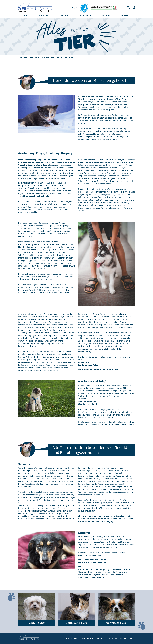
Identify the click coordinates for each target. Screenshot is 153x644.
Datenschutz (113, 638)
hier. (36, 212)
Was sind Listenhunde (88, 404)
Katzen (39, 65)
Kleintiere (55, 65)
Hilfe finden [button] (43, 15)
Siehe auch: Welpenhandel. (38, 196)
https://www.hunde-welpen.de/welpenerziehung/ (100, 369)
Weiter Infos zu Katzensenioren (92, 560)
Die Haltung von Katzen (89, 365)
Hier (80, 425)
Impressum (101, 638)
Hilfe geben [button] (64, 15)
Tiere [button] (25, 15)
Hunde (24, 65)
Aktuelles (106, 15)
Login (130, 638)
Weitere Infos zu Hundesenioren (93, 562)
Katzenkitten (84, 362)
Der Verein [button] (125, 15)
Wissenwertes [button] (85, 15)
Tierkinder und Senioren (106, 65)
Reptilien (85, 65)
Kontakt (123, 638)
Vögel (70, 65)
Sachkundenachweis (87, 401)
